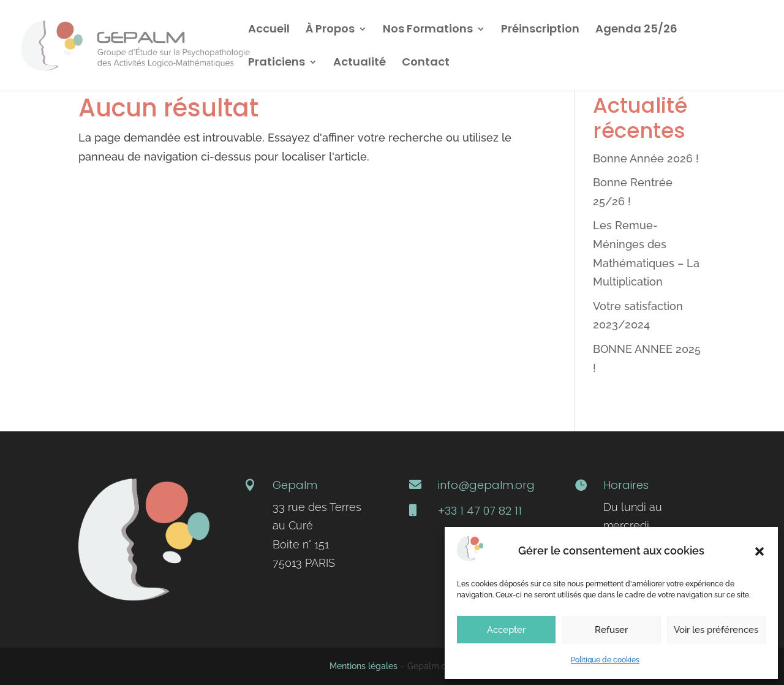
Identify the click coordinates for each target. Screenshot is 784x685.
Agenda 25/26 (636, 30)
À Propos (330, 30)
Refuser (611, 630)
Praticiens (277, 63)
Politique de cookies (605, 660)
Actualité (360, 63)
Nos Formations (428, 30)
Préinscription (540, 30)
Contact (426, 63)
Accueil (269, 30)
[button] (759, 551)
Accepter (506, 630)
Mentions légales (364, 666)
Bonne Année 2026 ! (646, 158)
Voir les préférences (716, 630)
